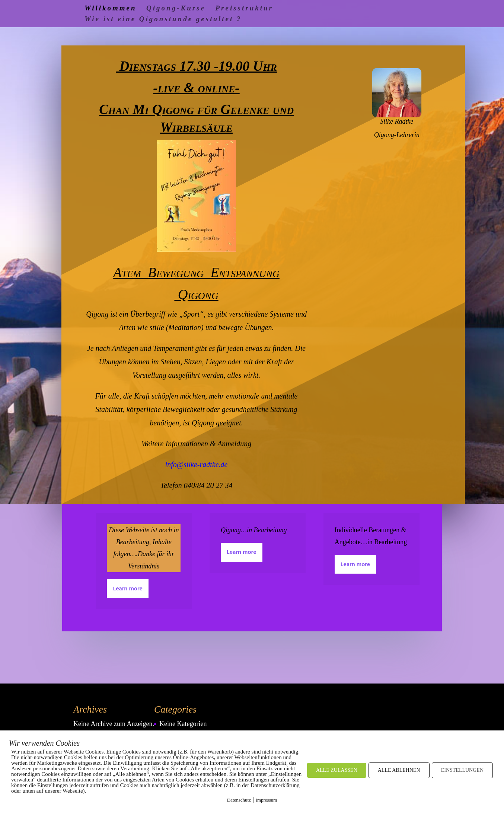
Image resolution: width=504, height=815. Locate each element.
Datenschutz (239, 800)
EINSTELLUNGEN (462, 770)
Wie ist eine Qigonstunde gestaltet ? (163, 20)
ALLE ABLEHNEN (399, 770)
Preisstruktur (244, 9)
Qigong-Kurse (176, 9)
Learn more (128, 589)
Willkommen (111, 9)
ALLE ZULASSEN (337, 770)
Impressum (267, 800)
